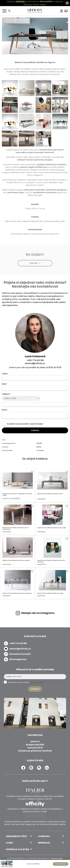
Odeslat (35, 430)
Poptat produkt (61, 864)
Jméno (5, 374)
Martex (39, 447)
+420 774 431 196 (35, 360)
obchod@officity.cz (35, 363)
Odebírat (35, 689)
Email (5, 384)
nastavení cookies (57, 858)
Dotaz (5, 410)
